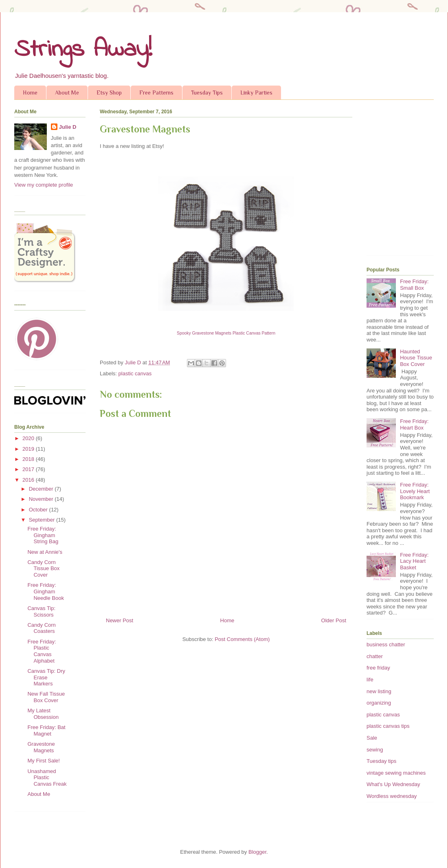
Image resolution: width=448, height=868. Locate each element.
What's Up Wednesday (393, 784)
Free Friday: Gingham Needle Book (45, 591)
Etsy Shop (109, 93)
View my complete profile (44, 185)
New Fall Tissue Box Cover (46, 697)
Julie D (68, 127)
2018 (29, 459)
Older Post (334, 620)
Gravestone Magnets (41, 747)
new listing (379, 691)
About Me (67, 93)
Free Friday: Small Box (414, 285)
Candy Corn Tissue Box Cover (43, 568)
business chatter (386, 644)
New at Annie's (45, 552)
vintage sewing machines (396, 773)
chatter (375, 656)
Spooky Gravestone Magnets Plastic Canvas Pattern (226, 333)
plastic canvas (135, 373)
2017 (29, 469)
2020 (29, 438)
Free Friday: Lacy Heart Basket (414, 561)
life (370, 680)
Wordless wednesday (392, 796)
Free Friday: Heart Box (414, 424)
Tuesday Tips (207, 93)
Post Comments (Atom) (242, 639)
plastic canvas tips (388, 726)
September (43, 520)
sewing (375, 750)
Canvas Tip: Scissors (41, 611)
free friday (378, 668)
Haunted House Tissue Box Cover (416, 358)
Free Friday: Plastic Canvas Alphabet (42, 651)
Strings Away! (83, 50)
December (42, 489)
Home (30, 93)
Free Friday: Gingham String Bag (43, 535)
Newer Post (120, 620)
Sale (372, 738)
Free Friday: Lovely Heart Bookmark (415, 491)
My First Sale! (43, 761)
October (39, 510)
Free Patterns (156, 93)
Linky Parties (256, 93)
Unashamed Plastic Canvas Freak (47, 778)
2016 (29, 480)
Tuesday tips (381, 761)
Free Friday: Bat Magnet (46, 730)
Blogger (257, 852)
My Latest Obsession (43, 714)
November (42, 499)
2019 (29, 449)
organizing (379, 703)
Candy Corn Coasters (41, 628)
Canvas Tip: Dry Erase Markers (46, 677)
